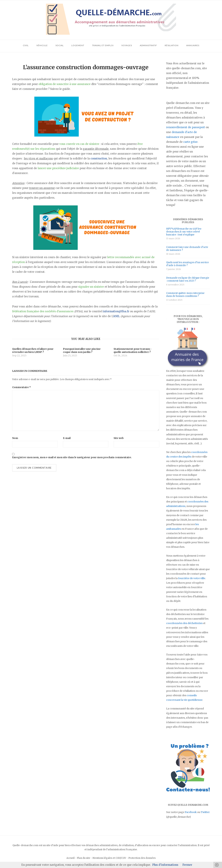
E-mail (67, 438)
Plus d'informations (165, 865)
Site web (119, 438)
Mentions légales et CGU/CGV (109, 858)
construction (99, 158)
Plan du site (84, 858)
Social (60, 45)
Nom (15, 438)
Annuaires (193, 45)
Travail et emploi (103, 45)
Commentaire (22, 387)
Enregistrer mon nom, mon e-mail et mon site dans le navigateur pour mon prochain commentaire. (72, 457)
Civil (26, 45)
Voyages (127, 45)
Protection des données (142, 858)
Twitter (205, 812)
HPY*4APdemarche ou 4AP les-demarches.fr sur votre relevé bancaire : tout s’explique (184, 232)
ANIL (117, 316)
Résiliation (172, 45)
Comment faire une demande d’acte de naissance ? (187, 249)
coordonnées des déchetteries (184, 623)
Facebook (191, 812)
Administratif (148, 45)
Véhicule (42, 45)
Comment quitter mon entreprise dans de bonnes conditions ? (185, 295)
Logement (78, 45)
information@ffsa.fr (116, 311)
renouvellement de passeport (186, 127)
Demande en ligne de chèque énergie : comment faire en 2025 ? (188, 279)
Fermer (187, 865)
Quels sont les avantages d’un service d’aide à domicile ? (187, 264)
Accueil (71, 858)
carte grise (190, 142)
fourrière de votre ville (192, 578)
